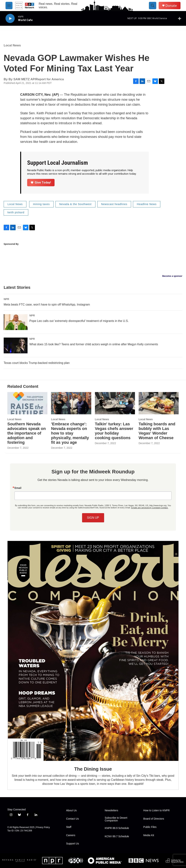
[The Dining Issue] (93, 651)
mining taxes (41, 204)
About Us (71, 810)
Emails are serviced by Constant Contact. (150, 508)
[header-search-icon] (153, 6)
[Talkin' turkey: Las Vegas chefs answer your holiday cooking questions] (115, 403)
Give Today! (41, 182)
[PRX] (76, 861)
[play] (10, 18)
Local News (12, 45)
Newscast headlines (114, 204)
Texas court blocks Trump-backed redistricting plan (37, 363)
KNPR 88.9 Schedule (117, 828)
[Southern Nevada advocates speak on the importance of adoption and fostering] (27, 403)
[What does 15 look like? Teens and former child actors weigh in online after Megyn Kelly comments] (16, 345)
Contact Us (72, 819)
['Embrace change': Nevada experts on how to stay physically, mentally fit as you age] (71, 403)
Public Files (150, 827)
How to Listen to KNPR (157, 810)
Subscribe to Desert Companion (116, 819)
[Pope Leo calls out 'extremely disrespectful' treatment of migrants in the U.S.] (16, 322)
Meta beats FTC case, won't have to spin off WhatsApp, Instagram (47, 305)
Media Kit (149, 835)
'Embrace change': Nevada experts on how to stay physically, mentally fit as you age (70, 433)
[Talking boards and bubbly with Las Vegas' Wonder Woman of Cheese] (159, 403)
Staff (69, 827)
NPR (6, 299)
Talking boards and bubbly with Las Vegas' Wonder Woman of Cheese (157, 431)
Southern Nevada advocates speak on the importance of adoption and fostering (27, 433)
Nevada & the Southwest (75, 204)
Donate (171, 6)
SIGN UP (93, 518)
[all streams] (181, 18)
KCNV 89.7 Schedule (117, 836)
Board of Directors (154, 819)
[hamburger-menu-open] (9, 6)
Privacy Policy (43, 827)
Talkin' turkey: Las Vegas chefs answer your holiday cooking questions (114, 431)
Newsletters (111, 810)
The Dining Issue (93, 769)
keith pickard (16, 212)
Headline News (147, 204)
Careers (71, 835)
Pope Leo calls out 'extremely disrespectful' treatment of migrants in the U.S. (79, 321)
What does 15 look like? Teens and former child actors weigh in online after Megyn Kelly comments (94, 344)
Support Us (73, 844)
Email (18, 488)
